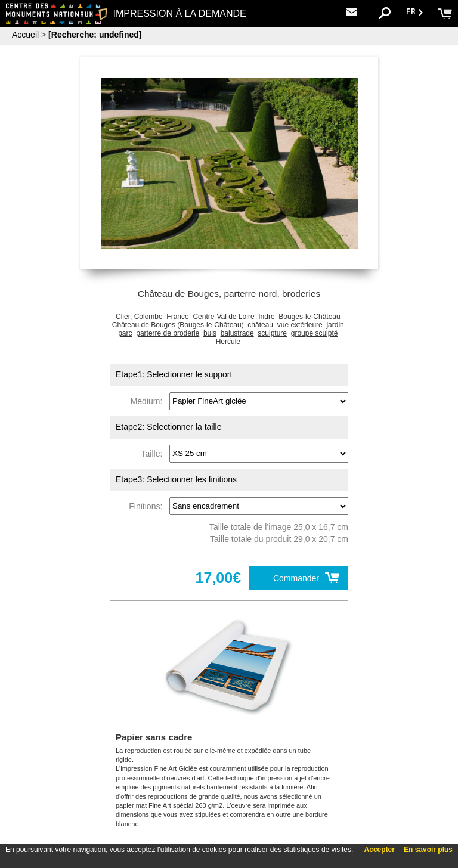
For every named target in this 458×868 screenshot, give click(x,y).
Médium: (149, 401)
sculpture (272, 333)
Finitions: (148, 506)
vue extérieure (300, 325)
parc (125, 333)
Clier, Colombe (139, 317)
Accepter (380, 850)
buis (210, 333)
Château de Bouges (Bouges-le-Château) (178, 325)
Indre (266, 317)
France (177, 317)
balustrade (237, 333)
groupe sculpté (315, 333)
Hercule (228, 342)
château (260, 325)
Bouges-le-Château (309, 317)
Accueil (25, 35)
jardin (335, 325)
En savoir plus (428, 850)
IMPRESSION (172, 13)
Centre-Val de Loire (223, 317)
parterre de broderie (168, 333)
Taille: (154, 453)
